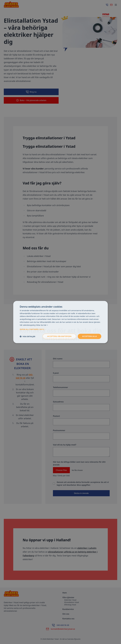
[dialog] (60, 322)
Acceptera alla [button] (90, 336)
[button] (60, 329)
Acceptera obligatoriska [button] (59, 336)
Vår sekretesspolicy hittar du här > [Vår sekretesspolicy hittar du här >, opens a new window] (34, 325)
